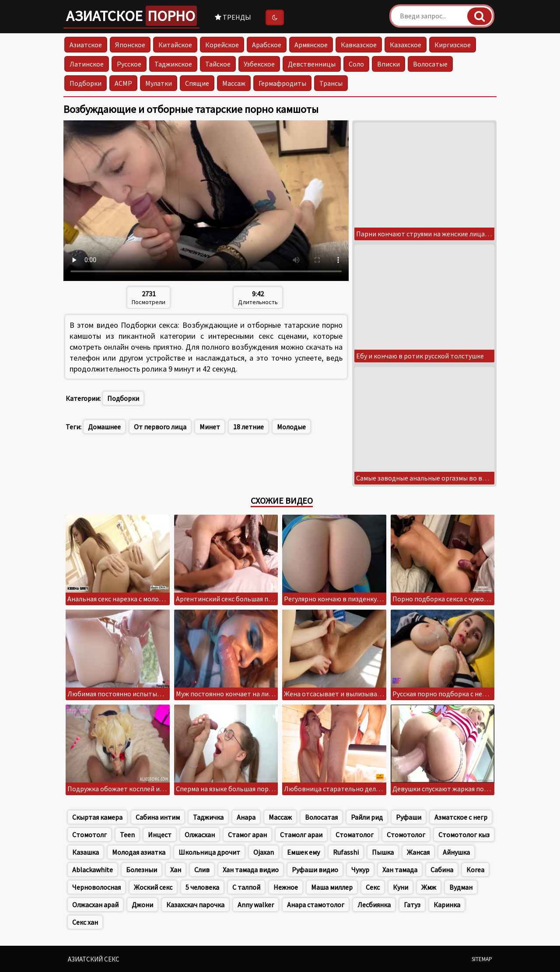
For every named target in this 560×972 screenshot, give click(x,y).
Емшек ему (303, 852)
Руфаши (409, 817)
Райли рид (367, 817)
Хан (176, 870)
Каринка (447, 905)
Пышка (383, 852)
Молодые (291, 427)
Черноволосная (96, 887)
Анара (246, 817)
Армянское (311, 45)
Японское (130, 45)
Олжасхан (200, 835)
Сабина (442, 870)
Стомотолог (406, 835)
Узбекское (259, 64)
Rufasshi (346, 852)
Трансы (331, 83)
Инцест (160, 835)
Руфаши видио (315, 870)
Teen (127, 835)
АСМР (123, 83)
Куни (401, 887)
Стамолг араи (301, 835)
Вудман (461, 887)
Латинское (87, 64)
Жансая (418, 852)
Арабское (267, 45)
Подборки (86, 83)
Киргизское (453, 45)
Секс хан (85, 922)
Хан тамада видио (251, 870)
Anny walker (256, 905)
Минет (210, 427)
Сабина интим (158, 817)
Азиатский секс (94, 959)
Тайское (218, 64)
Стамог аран (247, 835)
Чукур (360, 870)
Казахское (406, 45)
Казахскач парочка (195, 905)
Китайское (175, 45)
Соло (356, 64)
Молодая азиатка (139, 852)
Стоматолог (355, 835)
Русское (129, 64)
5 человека (202, 887)
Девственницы (312, 64)
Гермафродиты (282, 83)
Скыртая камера (97, 817)
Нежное (286, 887)
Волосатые (430, 64)
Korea (475, 870)
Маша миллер (332, 887)
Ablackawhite (93, 870)
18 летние (248, 427)
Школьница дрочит (209, 852)
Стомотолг (89, 835)
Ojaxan (264, 852)
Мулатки (159, 83)
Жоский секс (153, 887)
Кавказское (359, 45)
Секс (373, 887)
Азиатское (131, 16)
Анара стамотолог (316, 905)
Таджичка (208, 817)
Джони (142, 905)
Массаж (234, 83)
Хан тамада (400, 870)
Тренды (233, 17)
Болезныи (142, 870)
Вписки (388, 64)
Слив (202, 870)
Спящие (197, 83)
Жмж (429, 887)
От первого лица (160, 427)
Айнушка (456, 852)
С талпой (246, 887)
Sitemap (482, 959)
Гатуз (412, 905)
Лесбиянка (374, 905)
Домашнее (104, 427)
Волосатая (321, 817)
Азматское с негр (461, 817)
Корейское (222, 45)
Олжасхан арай (95, 905)
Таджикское (173, 64)
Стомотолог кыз (464, 835)
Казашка (86, 852)
